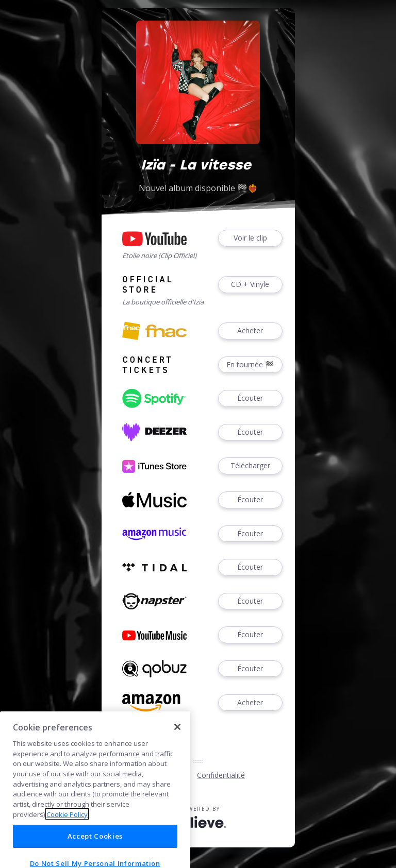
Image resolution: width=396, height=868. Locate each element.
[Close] (177, 765)
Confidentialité (221, 775)
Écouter (250, 398)
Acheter (250, 331)
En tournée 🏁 (250, 365)
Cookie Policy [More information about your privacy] (67, 852)
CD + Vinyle (250, 285)
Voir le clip (250, 238)
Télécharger (250, 466)
